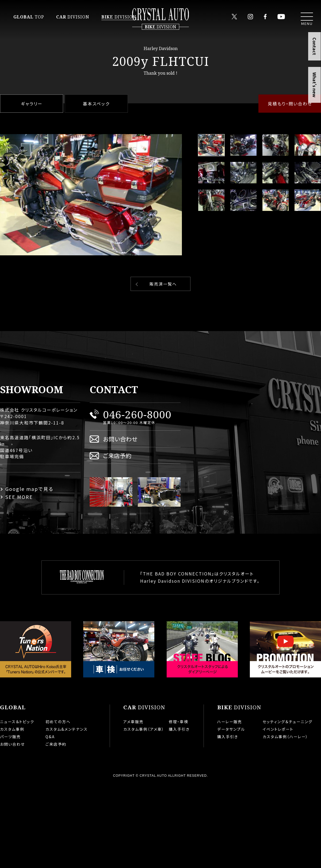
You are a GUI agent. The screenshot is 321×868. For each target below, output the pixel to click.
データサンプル (231, 729)
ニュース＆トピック (17, 722)
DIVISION (73, 17)
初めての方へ (58, 722)
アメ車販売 (133, 722)
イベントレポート (278, 729)
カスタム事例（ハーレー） (285, 737)
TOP (29, 17)
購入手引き (179, 729)
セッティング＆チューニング (288, 722)
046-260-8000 (137, 414)
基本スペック (96, 104)
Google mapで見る (29, 489)
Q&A (50, 737)
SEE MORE (19, 497)
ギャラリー (32, 104)
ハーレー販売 (230, 722)
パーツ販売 (10, 737)
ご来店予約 (117, 455)
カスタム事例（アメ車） (144, 729)
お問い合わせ (120, 439)
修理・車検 (179, 722)
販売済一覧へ (163, 284)
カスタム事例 (12, 729)
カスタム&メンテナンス (67, 729)
